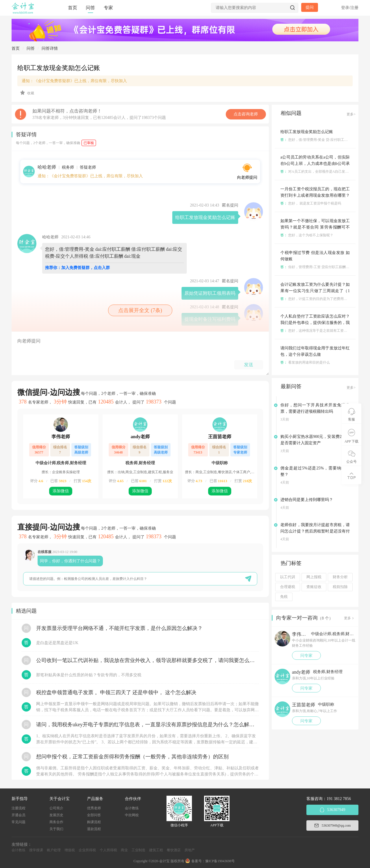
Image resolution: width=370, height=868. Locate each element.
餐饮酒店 (174, 850)
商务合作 (56, 822)
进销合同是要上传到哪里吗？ (307, 500)
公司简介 (56, 808)
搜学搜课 (36, 850)
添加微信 (61, 491)
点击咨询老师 (246, 114)
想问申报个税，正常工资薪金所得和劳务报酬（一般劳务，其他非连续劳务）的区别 (132, 757)
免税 (284, 597)
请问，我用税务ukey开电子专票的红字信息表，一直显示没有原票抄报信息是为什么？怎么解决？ (147, 725)
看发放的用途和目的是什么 (305, 362)
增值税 (70, 850)
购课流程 (94, 822)
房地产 (190, 850)
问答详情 (50, 48)
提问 (310, 7)
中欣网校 (132, 815)
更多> (351, 114)
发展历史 (56, 815)
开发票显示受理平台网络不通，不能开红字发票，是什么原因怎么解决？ (119, 628)
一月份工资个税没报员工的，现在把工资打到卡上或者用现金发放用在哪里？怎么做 (315, 195)
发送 (249, 365)
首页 (73, 8)
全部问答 (94, 815)
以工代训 (288, 577)
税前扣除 (340, 587)
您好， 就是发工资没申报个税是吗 (311, 203)
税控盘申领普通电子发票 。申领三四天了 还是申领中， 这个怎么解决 (116, 692)
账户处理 (54, 850)
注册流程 (18, 808)
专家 (108, 8)
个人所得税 (108, 850)
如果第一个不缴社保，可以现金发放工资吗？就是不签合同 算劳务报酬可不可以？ (315, 227)
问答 (90, 8)
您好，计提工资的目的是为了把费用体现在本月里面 (324, 299)
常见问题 (18, 822)
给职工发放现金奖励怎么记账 (307, 132)
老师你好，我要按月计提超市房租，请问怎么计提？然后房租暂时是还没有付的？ (315, 531)
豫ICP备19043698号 (220, 861)
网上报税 (314, 577)
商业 (124, 850)
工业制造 (138, 850)
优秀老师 (94, 808)
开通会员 (18, 815)
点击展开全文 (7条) (140, 310)
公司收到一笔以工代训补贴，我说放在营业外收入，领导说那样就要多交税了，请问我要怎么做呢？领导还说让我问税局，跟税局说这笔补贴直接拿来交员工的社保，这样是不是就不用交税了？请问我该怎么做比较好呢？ (147, 660)
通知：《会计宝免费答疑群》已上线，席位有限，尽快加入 (74, 81)
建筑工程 (156, 850)
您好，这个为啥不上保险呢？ (307, 235)
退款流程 (94, 829)
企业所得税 (87, 850)
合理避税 (288, 587)
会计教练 (132, 808)
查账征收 (314, 587)
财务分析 (340, 577)
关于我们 (56, 829)
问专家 (306, 656)
